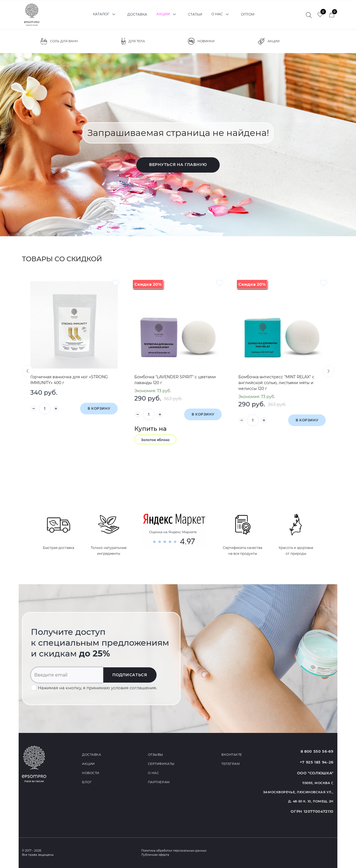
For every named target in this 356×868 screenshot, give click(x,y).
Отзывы (156, 755)
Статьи (195, 14)
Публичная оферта (155, 855)
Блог (87, 782)
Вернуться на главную (178, 165)
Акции (168, 14)
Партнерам (159, 782)
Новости (91, 773)
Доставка (137, 14)
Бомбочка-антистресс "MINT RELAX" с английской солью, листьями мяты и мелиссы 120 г (276, 383)
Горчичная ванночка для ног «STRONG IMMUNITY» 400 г (69, 380)
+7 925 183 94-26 (317, 762)
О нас (222, 14)
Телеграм (231, 764)
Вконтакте (232, 755)
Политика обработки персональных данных (174, 851)
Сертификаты (161, 764)
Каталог (106, 14)
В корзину (99, 408)
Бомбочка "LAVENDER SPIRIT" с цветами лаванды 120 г (175, 380)
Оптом (248, 14)
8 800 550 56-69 (317, 751)
